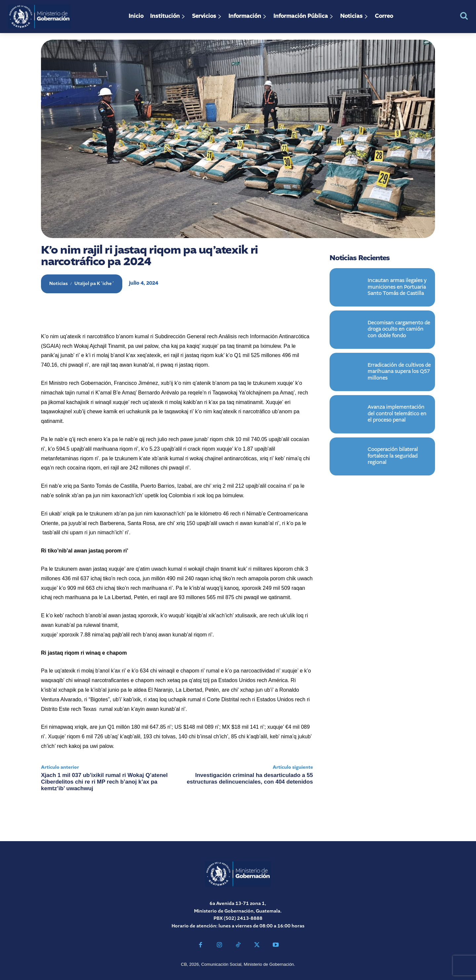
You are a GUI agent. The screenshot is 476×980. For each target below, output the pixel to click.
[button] (464, 16)
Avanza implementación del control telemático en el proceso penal (397, 415)
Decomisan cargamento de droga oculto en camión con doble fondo (399, 330)
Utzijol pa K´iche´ (94, 284)
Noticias (59, 284)
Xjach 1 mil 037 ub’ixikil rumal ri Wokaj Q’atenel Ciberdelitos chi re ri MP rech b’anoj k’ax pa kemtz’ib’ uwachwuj (104, 782)
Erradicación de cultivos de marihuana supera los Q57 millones (399, 372)
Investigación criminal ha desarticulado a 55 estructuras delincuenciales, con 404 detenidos (250, 778)
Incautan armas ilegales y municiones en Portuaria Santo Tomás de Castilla (397, 288)
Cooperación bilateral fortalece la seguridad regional (393, 457)
